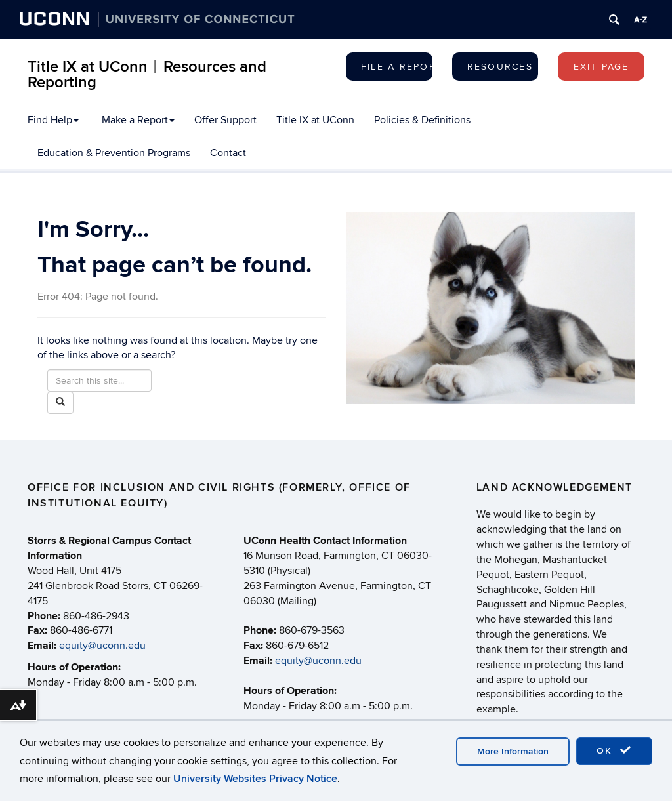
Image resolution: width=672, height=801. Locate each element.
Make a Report (138, 120)
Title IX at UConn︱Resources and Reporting (147, 74)
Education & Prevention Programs (114, 153)
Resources (500, 67)
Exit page (601, 67)
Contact (228, 153)
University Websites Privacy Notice (255, 779)
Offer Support (225, 120)
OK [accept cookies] (614, 750)
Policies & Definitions (422, 120)
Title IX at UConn (315, 120)
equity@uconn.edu (102, 646)
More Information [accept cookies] (513, 751)
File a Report (397, 67)
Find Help (53, 120)
